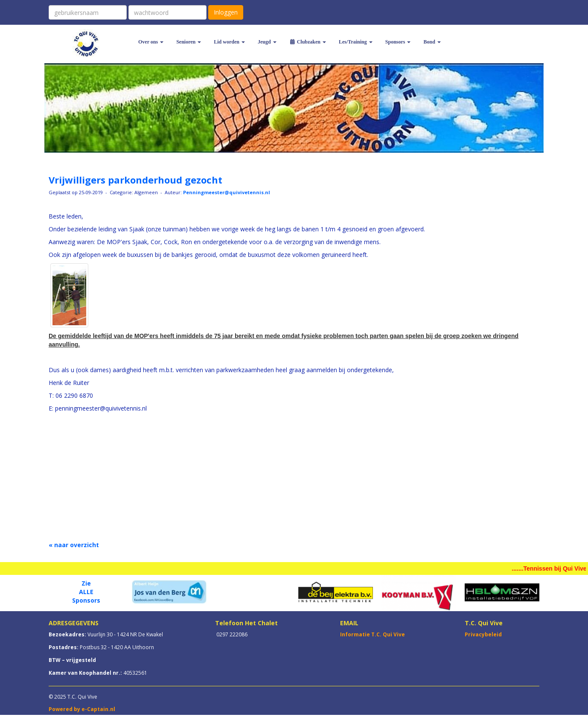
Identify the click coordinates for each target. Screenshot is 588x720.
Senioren (189, 42)
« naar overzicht (74, 545)
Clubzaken (308, 42)
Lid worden (229, 42)
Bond (432, 42)
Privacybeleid (483, 634)
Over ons (151, 42)
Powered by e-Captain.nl (82, 709)
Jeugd (267, 42)
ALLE (86, 592)
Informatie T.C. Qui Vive (373, 634)
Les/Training (356, 42)
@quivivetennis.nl (227, 192)
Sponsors (398, 42)
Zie (86, 583)
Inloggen (226, 12)
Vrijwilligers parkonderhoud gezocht (135, 180)
